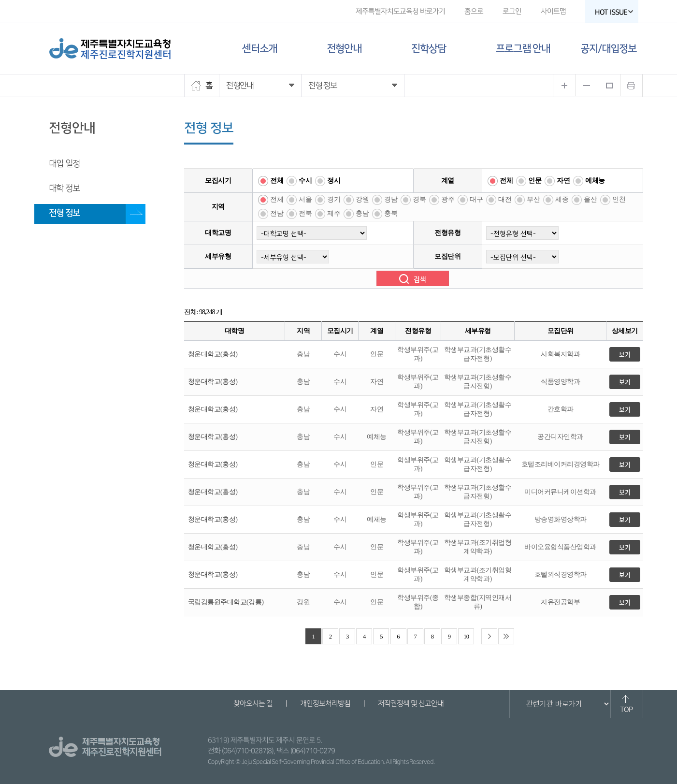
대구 (476, 199)
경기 (334, 199)
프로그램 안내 (523, 49)
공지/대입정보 (608, 49)
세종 (562, 199)
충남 (362, 213)
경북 (419, 199)
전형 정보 (64, 213)
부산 (533, 199)
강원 (362, 199)
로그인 (511, 11)
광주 (448, 199)
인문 (535, 181)
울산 (590, 199)
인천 (619, 199)
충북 (391, 213)
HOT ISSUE (614, 12)
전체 (277, 181)
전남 (277, 213)
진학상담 (429, 49)
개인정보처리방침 (325, 704)
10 (466, 637)
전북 (305, 213)
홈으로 (473, 11)
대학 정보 (64, 189)
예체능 (595, 181)
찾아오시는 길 (253, 704)
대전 (505, 199)
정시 (334, 181)
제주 (334, 213)
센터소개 (259, 49)
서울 (305, 199)
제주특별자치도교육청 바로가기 (400, 11)
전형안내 (344, 49)
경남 (391, 199)
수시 (305, 181)
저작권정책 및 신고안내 (411, 704)
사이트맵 (553, 11)
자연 (563, 181)
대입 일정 (64, 164)
